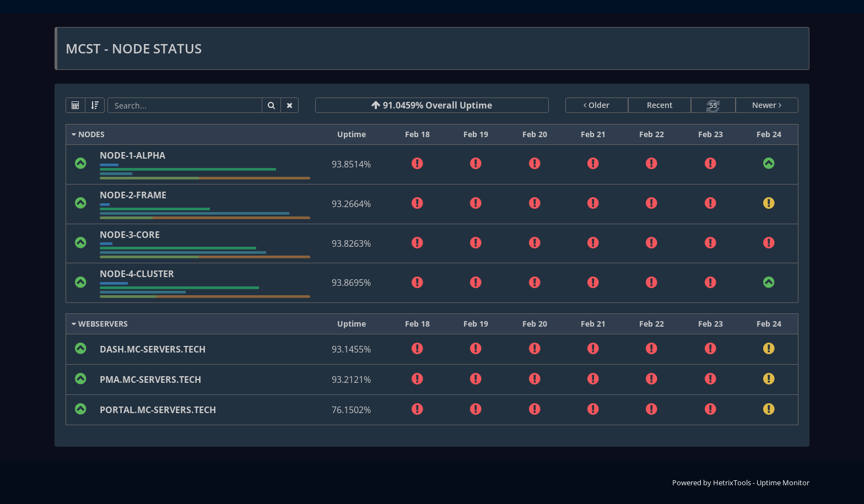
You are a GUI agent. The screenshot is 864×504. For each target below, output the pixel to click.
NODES (88, 134)
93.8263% (351, 243)
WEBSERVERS (100, 324)
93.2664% (351, 204)
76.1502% (351, 410)
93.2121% (351, 380)
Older (596, 105)
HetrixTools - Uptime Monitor (761, 483)
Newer (767, 105)
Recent (660, 105)
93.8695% (351, 283)
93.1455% (351, 349)
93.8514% (351, 164)
